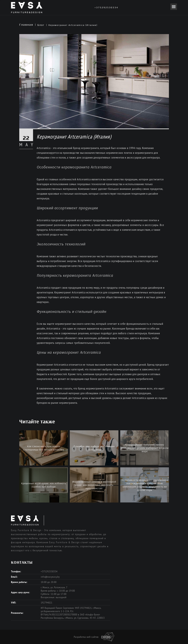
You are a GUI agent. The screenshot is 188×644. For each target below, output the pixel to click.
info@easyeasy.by (50, 577)
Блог (41, 25)
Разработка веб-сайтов (94, 637)
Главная (26, 25)
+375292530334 (106, 8)
